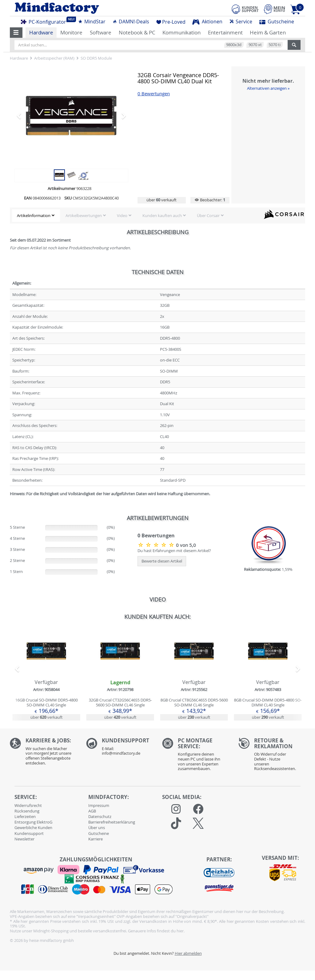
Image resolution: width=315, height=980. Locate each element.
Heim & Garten (268, 32)
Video (122, 215)
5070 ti (275, 45)
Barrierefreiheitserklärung (112, 822)
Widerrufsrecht (28, 805)
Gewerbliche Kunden (33, 828)
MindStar (92, 22)
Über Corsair (208, 215)
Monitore (71, 32)
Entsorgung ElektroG (33, 822)
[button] (16, 33)
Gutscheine (277, 22)
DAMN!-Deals (131, 22)
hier (180, 931)
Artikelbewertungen (84, 215)
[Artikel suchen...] (151, 45)
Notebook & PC (137, 32)
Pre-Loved (171, 22)
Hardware (41, 32)
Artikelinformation (34, 215)
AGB (92, 811)
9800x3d (234, 45)
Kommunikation (181, 32)
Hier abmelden (188, 953)
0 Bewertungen (154, 94)
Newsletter (24, 839)
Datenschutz (100, 816)
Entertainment (225, 32)
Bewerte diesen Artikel (162, 561)
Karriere (96, 839)
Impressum (99, 805)
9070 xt (255, 45)
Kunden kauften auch (162, 215)
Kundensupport (29, 833)
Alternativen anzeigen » (268, 88)
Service (241, 22)
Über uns (97, 828)
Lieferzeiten (25, 816)
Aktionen (207, 22)
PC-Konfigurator (45, 21)
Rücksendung (27, 811)
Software (101, 32)
